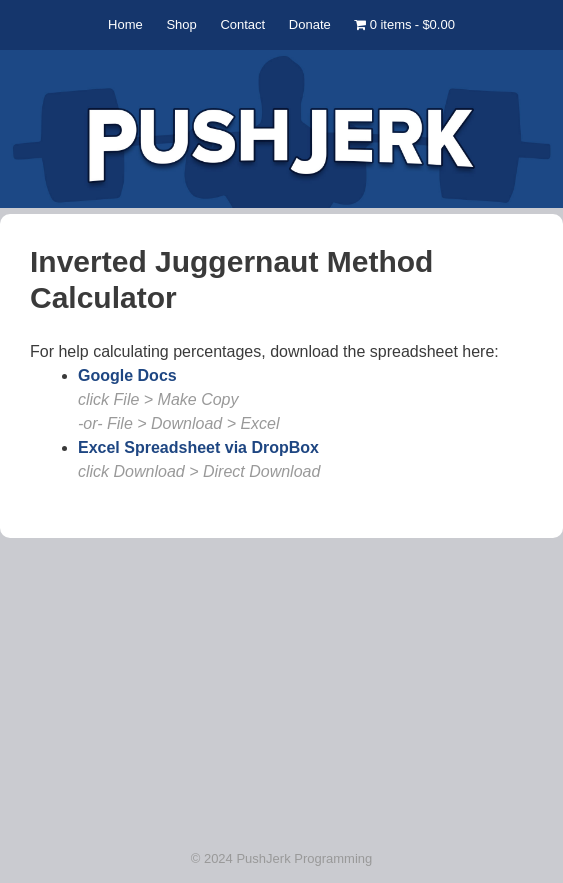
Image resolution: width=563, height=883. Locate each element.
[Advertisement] (281, 686)
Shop (181, 24)
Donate (310, 24)
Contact (242, 24)
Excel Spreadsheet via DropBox (198, 447)
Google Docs (127, 375)
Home (125, 24)
